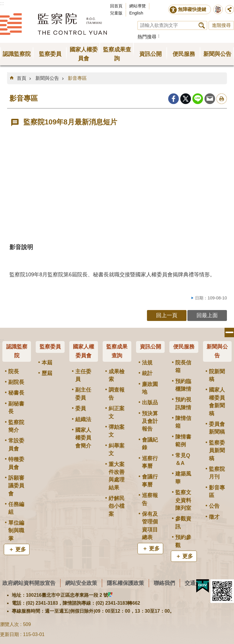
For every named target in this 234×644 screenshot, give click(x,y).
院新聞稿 (217, 375)
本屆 (47, 363)
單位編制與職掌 (16, 531)
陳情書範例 (183, 441)
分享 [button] (230, 9)
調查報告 (117, 394)
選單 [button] (229, 332)
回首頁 (116, 6)
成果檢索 (117, 375)
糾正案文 (117, 412)
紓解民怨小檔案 (117, 506)
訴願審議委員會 (16, 486)
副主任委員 (83, 394)
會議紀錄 (150, 444)
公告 (214, 506)
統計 (147, 373)
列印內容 (222, 99)
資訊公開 (150, 347)
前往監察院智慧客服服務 (218, 9)
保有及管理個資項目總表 (150, 526)
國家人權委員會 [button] (84, 54)
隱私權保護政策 (125, 583)
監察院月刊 (217, 473)
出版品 (150, 403)
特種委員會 (16, 463)
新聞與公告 (47, 78)
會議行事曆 (150, 481)
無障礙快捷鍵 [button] (192, 9)
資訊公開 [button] (150, 54)
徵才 (214, 517)
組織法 (83, 419)
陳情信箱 (183, 422)
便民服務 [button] (184, 54)
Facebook (174, 99)
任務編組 (16, 508)
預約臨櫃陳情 (183, 385)
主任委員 (83, 375)
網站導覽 (138, 6)
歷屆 (47, 373)
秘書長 (16, 393)
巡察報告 (150, 499)
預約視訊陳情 (183, 403)
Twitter (186, 99)
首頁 (22, 78)
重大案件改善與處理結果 (117, 476)
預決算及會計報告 (150, 421)
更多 (21, 549)
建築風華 (183, 478)
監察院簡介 (16, 426)
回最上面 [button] (207, 315)
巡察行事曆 (150, 462)
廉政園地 (150, 388)
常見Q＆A (183, 459)
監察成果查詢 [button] (117, 54)
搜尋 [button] (202, 25)
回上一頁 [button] (167, 315)
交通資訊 (195, 583)
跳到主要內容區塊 (3, 3)
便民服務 (184, 347)
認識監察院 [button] (17, 54)
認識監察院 (17, 351)
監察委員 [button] (50, 54)
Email (210, 99)
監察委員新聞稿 (217, 451)
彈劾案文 (117, 431)
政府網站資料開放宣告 (29, 583)
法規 (147, 363)
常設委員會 (16, 445)
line (198, 99)
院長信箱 (183, 366)
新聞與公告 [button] (217, 54)
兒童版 (116, 13)
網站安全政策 (81, 583)
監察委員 (50, 347)
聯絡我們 (164, 583)
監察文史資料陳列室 (183, 500)
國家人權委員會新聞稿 (217, 402)
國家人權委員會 (84, 351)
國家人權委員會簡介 (83, 438)
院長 (14, 372)
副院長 (16, 382)
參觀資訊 (183, 523)
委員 (81, 408)
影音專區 (77, 78)
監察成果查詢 (117, 351)
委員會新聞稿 (217, 428)
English (136, 13)
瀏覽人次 (9, 624)
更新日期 (9, 634)
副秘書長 (16, 408)
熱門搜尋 (147, 37)
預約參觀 (183, 541)
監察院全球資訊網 (53, 24)
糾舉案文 (117, 450)
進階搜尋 (221, 25)
